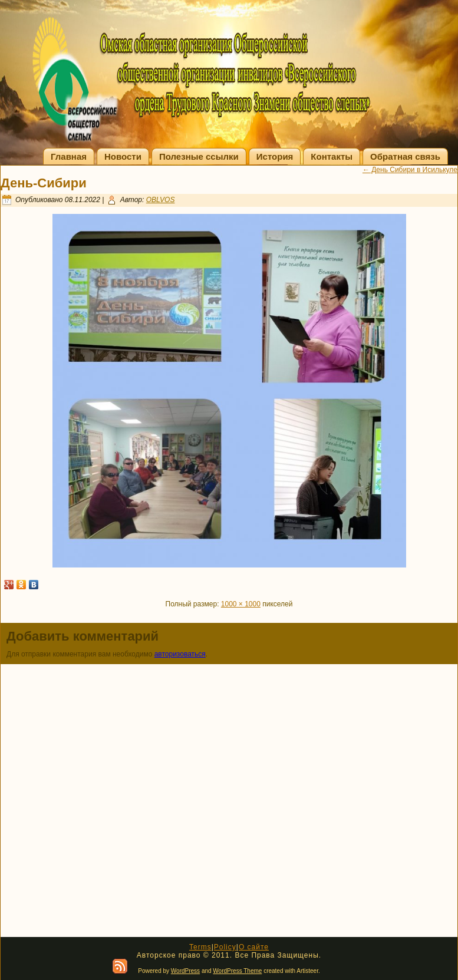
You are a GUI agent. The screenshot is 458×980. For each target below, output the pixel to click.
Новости (123, 156)
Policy (225, 947)
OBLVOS (161, 200)
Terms (200, 947)
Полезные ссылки (199, 156)
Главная (69, 156)
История (275, 156)
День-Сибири (44, 183)
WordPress (185, 971)
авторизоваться (180, 654)
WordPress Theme (237, 971)
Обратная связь (405, 156)
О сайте (254, 947)
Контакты (332, 156)
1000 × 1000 (241, 604)
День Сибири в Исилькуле (410, 170)
